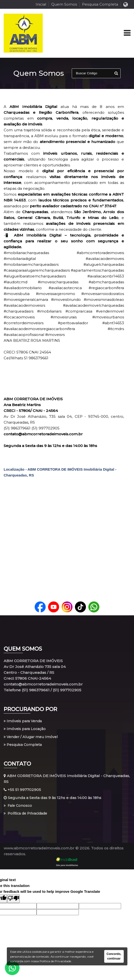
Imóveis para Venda (24, 721)
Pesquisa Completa (100, 4)
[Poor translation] (13, 900)
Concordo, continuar (114, 956)
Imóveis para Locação (26, 729)
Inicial (41, 4)
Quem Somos (64, 4)
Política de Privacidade (27, 815)
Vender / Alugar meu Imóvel (33, 737)
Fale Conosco (19, 807)
